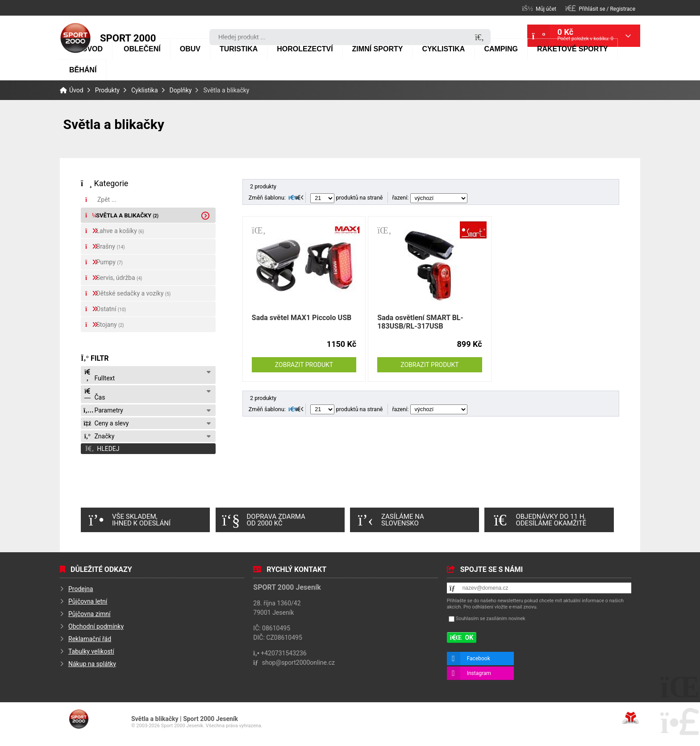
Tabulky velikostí (91, 651)
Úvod (75, 38)
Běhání (83, 70)
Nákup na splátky (92, 664)
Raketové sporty (573, 49)
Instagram (479, 673)
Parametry (103, 410)
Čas (94, 394)
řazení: (430, 198)
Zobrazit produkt (304, 365)
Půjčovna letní (88, 601)
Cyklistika (443, 49)
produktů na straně (346, 198)
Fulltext (99, 375)
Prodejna (81, 589)
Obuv (190, 49)
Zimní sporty (378, 49)
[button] (600, 8)
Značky (99, 436)
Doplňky (181, 90)
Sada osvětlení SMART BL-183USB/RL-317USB (420, 322)
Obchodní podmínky (96, 626)
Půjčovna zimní (90, 614)
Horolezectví (305, 49)
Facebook (479, 658)
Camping (501, 49)
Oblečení (142, 49)
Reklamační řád (90, 639)
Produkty (107, 90)
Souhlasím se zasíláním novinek (491, 619)
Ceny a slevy (106, 423)
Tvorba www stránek (631, 718)
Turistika (239, 49)
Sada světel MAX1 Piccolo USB (302, 318)
